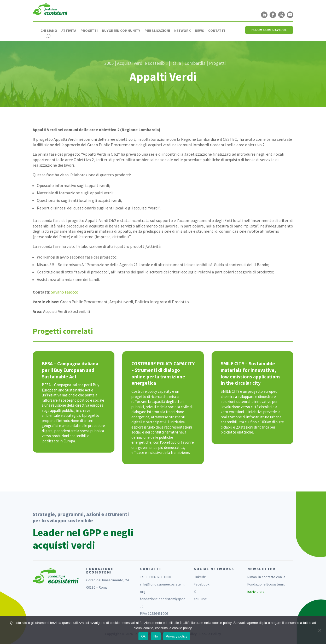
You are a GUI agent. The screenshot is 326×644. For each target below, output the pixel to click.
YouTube (200, 599)
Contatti (217, 31)
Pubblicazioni (157, 31)
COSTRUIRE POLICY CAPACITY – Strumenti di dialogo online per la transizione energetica (163, 373)
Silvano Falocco (65, 292)
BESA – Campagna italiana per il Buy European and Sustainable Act (70, 370)
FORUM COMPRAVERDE (269, 30)
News (199, 31)
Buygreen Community (121, 31)
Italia (176, 63)
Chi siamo (49, 31)
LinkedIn (200, 577)
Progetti (89, 31)
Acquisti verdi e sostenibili (142, 63)
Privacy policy (177, 636)
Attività (69, 31)
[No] (319, 630)
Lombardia (195, 63)
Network (182, 31)
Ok (143, 636)
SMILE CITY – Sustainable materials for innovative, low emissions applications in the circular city (251, 373)
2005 (109, 63)
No (156, 636)
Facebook (202, 584)
